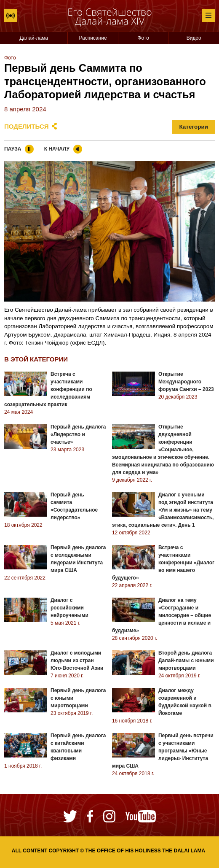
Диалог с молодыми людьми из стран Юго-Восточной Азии (77, 660)
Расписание (93, 38)
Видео (194, 38)
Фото (143, 38)
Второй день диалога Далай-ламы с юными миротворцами (186, 660)
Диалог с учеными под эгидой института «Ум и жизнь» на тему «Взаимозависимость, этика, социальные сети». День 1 (163, 510)
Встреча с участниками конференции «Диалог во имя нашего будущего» (163, 563)
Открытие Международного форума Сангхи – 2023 (186, 382)
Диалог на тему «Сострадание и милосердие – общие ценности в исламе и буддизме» (162, 615)
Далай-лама (34, 38)
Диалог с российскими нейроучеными (69, 608)
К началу (57, 149)
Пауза (13, 149)
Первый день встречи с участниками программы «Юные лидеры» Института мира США (163, 751)
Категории (194, 127)
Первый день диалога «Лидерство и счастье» (78, 434)
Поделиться (26, 126)
